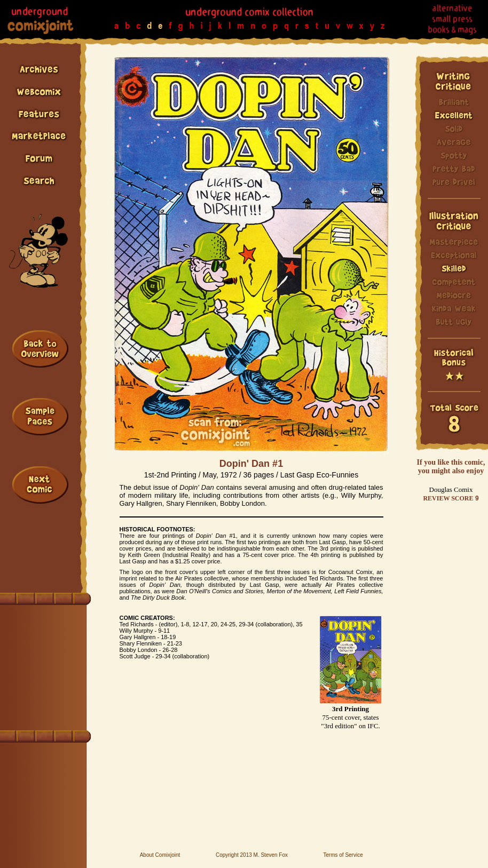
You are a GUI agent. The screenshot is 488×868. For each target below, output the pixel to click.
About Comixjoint (160, 855)
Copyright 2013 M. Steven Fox (252, 855)
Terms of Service (343, 855)
